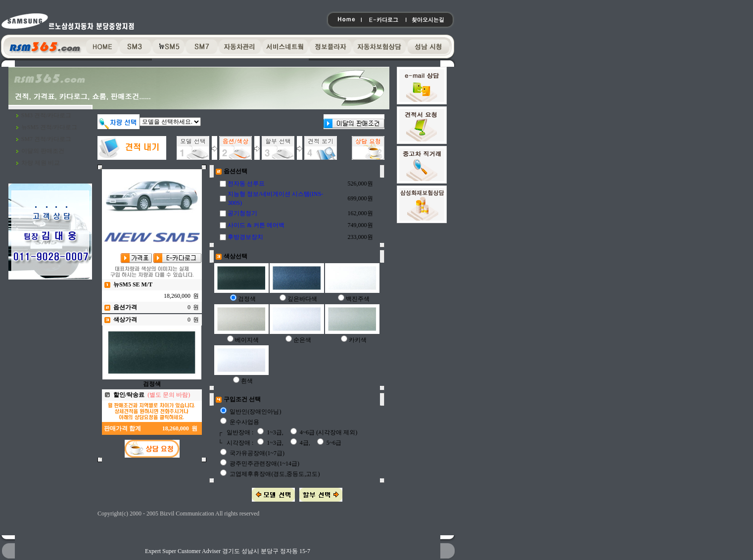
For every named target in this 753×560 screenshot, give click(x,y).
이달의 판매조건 (43, 151)
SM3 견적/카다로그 (47, 115)
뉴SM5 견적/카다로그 (49, 127)
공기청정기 (242, 213)
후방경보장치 (245, 237)
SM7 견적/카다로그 (47, 139)
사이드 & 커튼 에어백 (256, 225)
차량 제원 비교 (41, 163)
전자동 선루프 (246, 184)
